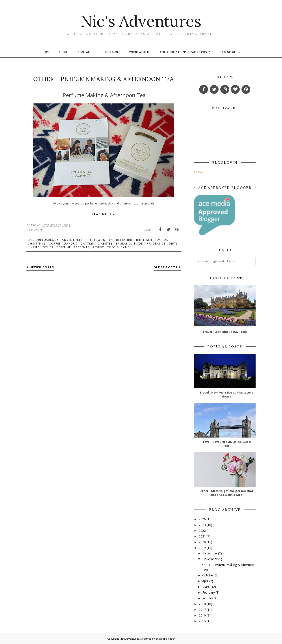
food (139, 244)
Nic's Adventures (141, 21)
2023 (202, 525)
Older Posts (166, 267)
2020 (202, 542)
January (208, 598)
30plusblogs (47, 240)
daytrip (87, 244)
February (209, 592)
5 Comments (36, 230)
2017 (202, 610)
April (205, 581)
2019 (202, 548)
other (48, 247)
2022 (202, 531)
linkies (34, 247)
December (210, 553)
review (98, 247)
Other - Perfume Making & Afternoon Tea (104, 79)
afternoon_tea (99, 240)
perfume (64, 247)
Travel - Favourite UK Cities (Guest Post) (226, 444)
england (123, 244)
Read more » (104, 214)
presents (82, 247)
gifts (173, 244)
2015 (202, 621)
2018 (202, 604)
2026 (202, 519)
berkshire (125, 240)
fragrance (156, 244)
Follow (199, 172)
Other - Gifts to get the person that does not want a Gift (226, 493)
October (208, 575)
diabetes (105, 244)
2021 (202, 536)
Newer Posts (42, 267)
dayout (71, 244)
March (207, 587)
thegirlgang (119, 247)
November (210, 559)
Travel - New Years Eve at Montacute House (226, 394)
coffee (55, 244)
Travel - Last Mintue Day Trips (225, 332)
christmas (37, 244)
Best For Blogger (165, 639)
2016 (202, 615)
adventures (72, 240)
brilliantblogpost (153, 240)
